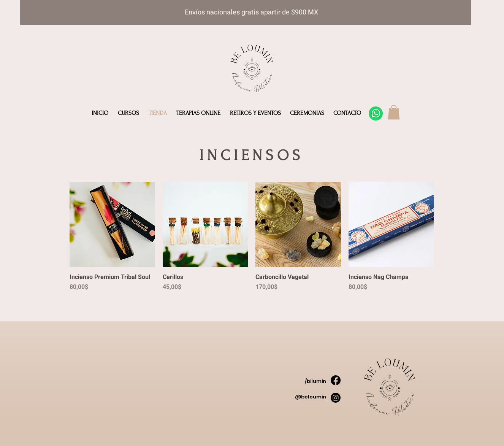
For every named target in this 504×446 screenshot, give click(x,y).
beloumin (314, 397)
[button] (394, 112)
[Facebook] (336, 380)
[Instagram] (336, 398)
